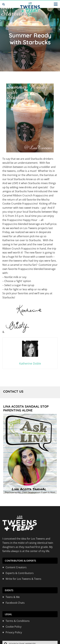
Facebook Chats (15, 603)
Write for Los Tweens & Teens (23, 579)
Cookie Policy (14, 627)
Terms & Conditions (18, 621)
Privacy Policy (14, 633)
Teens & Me (13, 597)
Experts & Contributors (20, 573)
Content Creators (16, 567)
